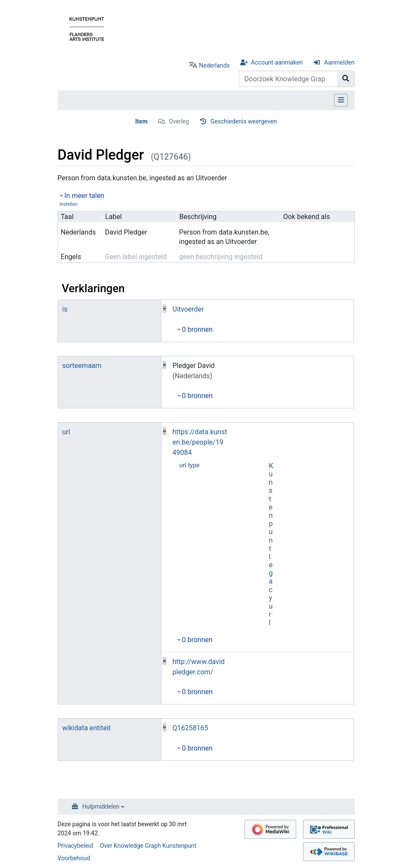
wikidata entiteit (87, 728)
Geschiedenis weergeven (244, 121)
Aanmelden (339, 62)
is (65, 309)
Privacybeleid (76, 846)
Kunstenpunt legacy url (271, 544)
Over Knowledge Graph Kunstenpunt (148, 846)
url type (190, 465)
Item (141, 121)
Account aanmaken (277, 62)
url (66, 432)
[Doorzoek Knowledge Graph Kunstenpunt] (288, 79)
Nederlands (214, 65)
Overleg (179, 121)
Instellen (68, 204)
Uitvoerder (188, 309)
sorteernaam (82, 366)
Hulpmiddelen (101, 806)
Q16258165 (191, 728)
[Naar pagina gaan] (346, 79)
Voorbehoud (74, 858)
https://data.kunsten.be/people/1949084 (200, 442)
